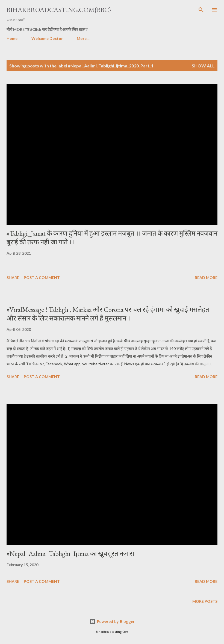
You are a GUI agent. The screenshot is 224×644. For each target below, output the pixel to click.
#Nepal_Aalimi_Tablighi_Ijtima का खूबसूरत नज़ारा (70, 554)
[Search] (201, 10)
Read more (206, 278)
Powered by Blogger (112, 621)
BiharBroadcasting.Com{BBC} (59, 10)
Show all (203, 66)
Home (12, 38)
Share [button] (13, 278)
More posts (205, 601)
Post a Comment (42, 278)
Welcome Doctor (47, 38)
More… (83, 38)
